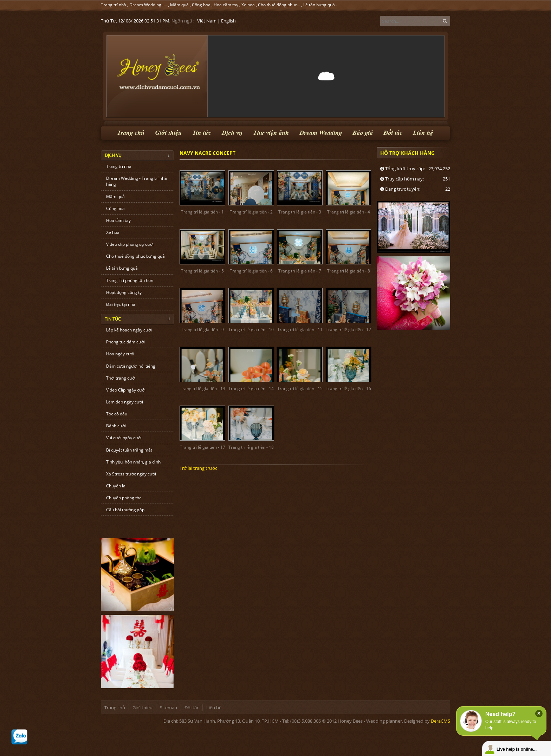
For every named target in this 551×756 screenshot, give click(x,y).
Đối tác (393, 133)
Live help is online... (517, 749)
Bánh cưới (116, 426)
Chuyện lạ (116, 486)
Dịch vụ (232, 133)
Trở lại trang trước (198, 468)
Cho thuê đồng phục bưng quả (135, 256)
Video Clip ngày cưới (126, 390)
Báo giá (363, 133)
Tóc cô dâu (117, 414)
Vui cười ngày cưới (124, 438)
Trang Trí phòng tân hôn (130, 280)
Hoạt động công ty (124, 292)
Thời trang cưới (121, 378)
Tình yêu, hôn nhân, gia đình (133, 462)
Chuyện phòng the (124, 498)
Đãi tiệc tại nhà (121, 304)
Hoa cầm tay (226, 5)
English (228, 21)
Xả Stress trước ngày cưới (131, 474)
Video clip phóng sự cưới (130, 244)
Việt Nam (207, 21)
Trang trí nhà (114, 5)
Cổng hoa (201, 5)
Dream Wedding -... (148, 5)
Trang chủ (131, 133)
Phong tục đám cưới (125, 342)
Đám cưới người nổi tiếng (131, 366)
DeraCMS (440, 721)
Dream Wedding (321, 133)
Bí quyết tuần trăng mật (129, 450)
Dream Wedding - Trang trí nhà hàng (137, 181)
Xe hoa (248, 5)
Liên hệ (423, 133)
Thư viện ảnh (271, 133)
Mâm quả (179, 5)
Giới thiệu (168, 133)
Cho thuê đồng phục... (279, 5)
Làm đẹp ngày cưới (125, 402)
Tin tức (202, 133)
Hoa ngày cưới (120, 354)
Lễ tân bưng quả (319, 5)
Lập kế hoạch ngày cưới (129, 330)
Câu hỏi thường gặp (125, 510)
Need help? (500, 714)
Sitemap (168, 708)
